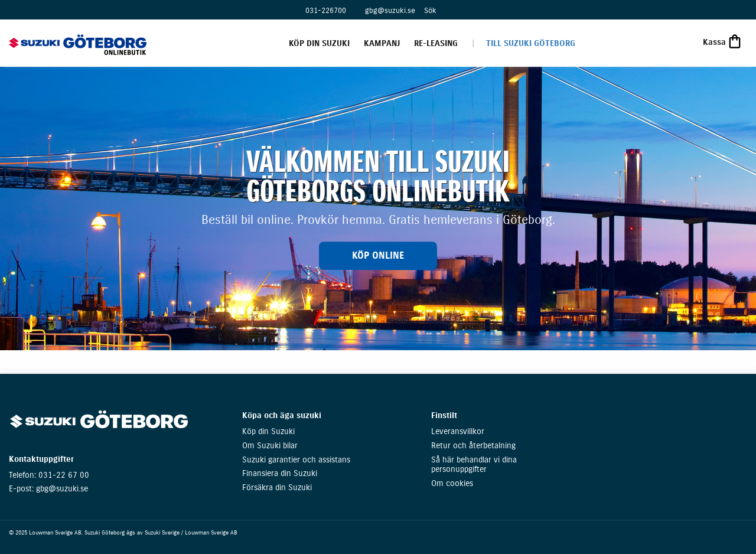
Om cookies (452, 483)
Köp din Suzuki (319, 43)
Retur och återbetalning (473, 446)
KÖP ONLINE (378, 255)
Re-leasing (436, 43)
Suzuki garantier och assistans (296, 460)
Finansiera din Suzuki (280, 473)
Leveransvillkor (458, 431)
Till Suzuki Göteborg (531, 43)
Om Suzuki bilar (270, 446)
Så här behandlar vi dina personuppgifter (474, 465)
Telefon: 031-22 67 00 (49, 475)
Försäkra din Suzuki (277, 488)
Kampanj (382, 43)
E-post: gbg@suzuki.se (48, 489)
